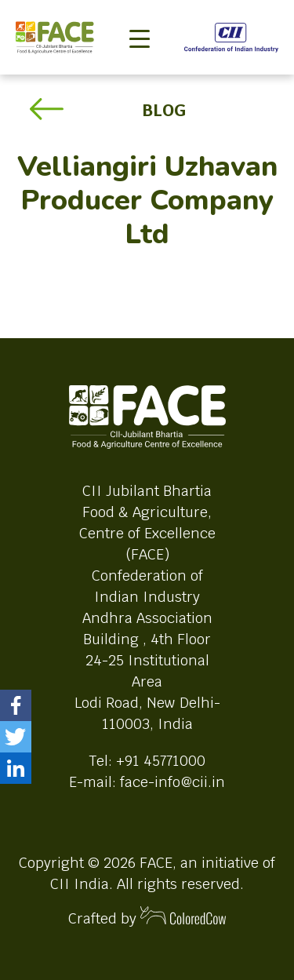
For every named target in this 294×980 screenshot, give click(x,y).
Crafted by (147, 917)
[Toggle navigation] (140, 13)
